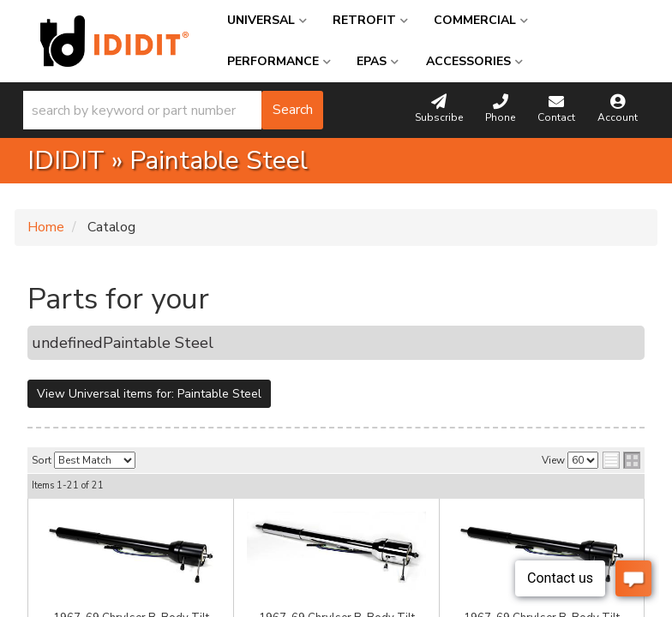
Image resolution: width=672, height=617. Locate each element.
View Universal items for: (149, 394)
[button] (173, 110)
